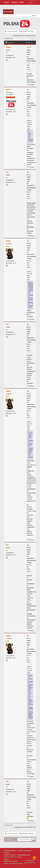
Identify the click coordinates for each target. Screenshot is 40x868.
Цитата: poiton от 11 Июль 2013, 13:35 (29, 125)
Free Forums (14, 861)
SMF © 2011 (14, 857)
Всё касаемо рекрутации (31, 736)
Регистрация (8, 12)
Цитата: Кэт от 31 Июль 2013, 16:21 (29, 426)
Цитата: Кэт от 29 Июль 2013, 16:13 (29, 276)
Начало (6, 2)
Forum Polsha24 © (31, 860)
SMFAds (6, 861)
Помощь (14, 2)
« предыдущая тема (18, 36)
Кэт (7, 172)
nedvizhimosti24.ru (10, 851)
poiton (9, 47)
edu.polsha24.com (24, 855)
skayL (8, 241)
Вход (28, 7)
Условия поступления (31, 731)
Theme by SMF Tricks (30, 863)
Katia (8, 90)
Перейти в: (14, 840)
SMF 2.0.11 (7, 857)
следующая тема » (30, 36)
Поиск (22, 2)
